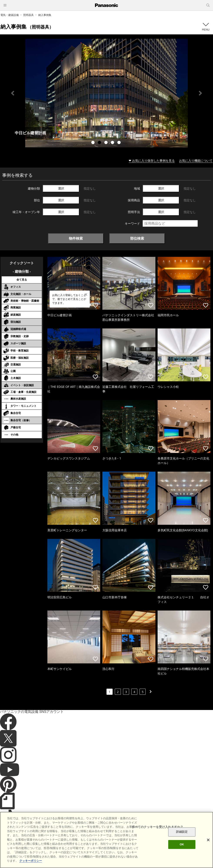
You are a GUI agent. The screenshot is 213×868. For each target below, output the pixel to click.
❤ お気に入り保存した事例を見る (152, 161)
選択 (61, 188)
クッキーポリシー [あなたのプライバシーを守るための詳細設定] (31, 861)
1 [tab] (93, 143)
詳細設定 (182, 832)
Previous (13, 93)
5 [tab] (120, 143)
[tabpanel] (106, 93)
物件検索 (76, 238)
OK (182, 844)
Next (200, 93)
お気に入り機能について (196, 161)
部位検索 (137, 238)
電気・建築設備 (10, 15)
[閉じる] (208, 840)
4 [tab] (113, 143)
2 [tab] (100, 143)
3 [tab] (106, 143)
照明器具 (28, 15)
